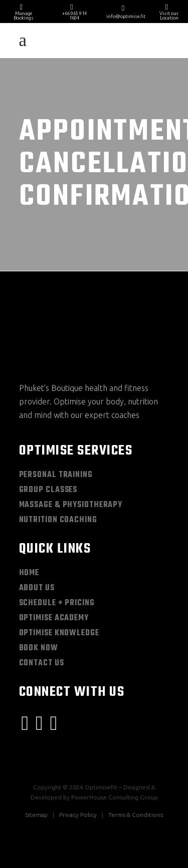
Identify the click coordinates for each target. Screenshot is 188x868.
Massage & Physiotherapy (71, 505)
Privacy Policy (78, 815)
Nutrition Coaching (58, 520)
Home (29, 573)
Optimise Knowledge (59, 633)
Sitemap (36, 815)
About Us (37, 588)
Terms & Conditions (136, 815)
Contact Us (42, 663)
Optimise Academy (54, 618)
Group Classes (48, 490)
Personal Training (56, 475)
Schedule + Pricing (57, 603)
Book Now (39, 648)
